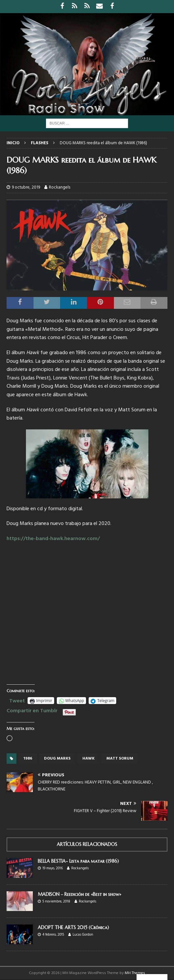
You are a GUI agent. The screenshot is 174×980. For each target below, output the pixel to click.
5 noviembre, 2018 (56, 901)
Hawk (88, 759)
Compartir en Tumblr (32, 710)
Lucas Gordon (83, 935)
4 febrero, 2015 (53, 935)
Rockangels (60, 187)
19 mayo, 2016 (53, 868)
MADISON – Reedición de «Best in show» (79, 894)
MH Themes (135, 973)
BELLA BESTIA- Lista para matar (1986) (78, 861)
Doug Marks (57, 759)
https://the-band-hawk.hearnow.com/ (53, 539)
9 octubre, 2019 (26, 187)
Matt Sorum (120, 759)
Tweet (17, 700)
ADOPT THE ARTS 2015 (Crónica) (73, 927)
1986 (28, 759)
